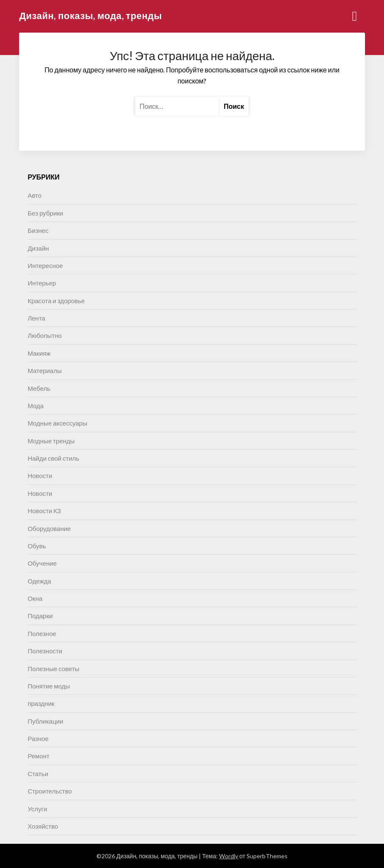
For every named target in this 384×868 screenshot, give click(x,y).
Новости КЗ (44, 511)
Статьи (38, 774)
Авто (34, 195)
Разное (38, 738)
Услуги (37, 809)
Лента (36, 318)
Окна (35, 598)
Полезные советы (53, 669)
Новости (40, 475)
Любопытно (44, 335)
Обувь (37, 546)
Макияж (39, 353)
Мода (36, 406)
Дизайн (38, 248)
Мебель (39, 388)
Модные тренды (51, 441)
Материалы (44, 370)
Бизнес (38, 230)
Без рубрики (45, 213)
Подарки (40, 616)
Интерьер (42, 283)
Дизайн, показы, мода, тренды (91, 15)
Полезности (45, 651)
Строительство (49, 791)
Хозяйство (43, 826)
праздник (41, 703)
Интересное (45, 265)
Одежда (39, 581)
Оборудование (49, 528)
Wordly (229, 856)
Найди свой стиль (53, 458)
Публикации (45, 721)
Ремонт (38, 756)
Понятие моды (49, 686)
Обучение (42, 563)
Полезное (42, 633)
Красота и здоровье (56, 301)
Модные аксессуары (57, 423)
